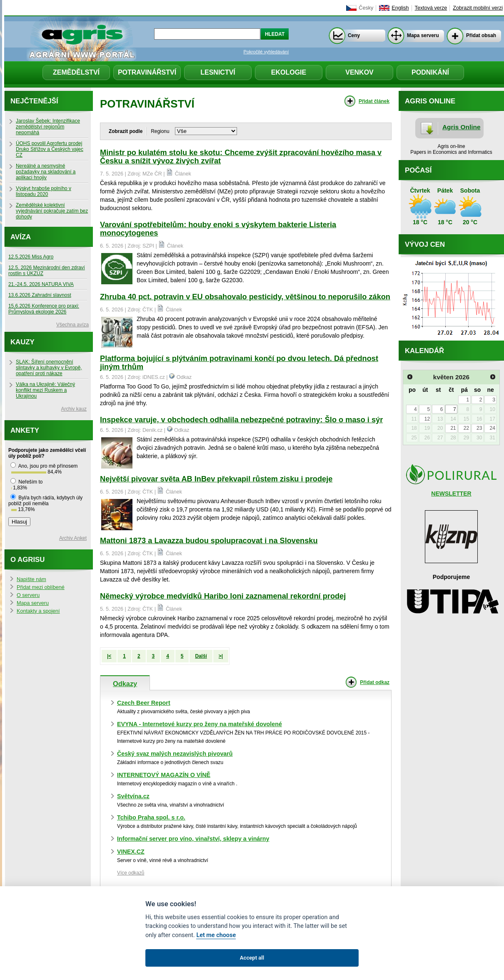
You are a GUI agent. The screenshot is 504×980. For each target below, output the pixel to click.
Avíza (21, 237)
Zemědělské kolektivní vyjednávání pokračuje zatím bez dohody (52, 211)
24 (492, 428)
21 (453, 428)
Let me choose (216, 935)
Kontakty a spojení (38, 611)
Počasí (418, 170)
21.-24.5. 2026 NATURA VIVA (41, 284)
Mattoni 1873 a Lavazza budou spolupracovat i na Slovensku (209, 541)
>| (221, 656)
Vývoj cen (425, 244)
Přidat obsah (481, 35)
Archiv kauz (74, 409)
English (400, 8)
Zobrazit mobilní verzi (478, 8)
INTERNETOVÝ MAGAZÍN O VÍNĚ (164, 775)
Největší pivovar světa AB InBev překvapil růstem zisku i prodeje (216, 479)
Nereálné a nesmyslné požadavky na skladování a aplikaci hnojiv (46, 172)
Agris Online (462, 127)
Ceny (354, 35)
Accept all (252, 958)
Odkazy (125, 684)
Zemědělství (76, 72)
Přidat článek (374, 101)
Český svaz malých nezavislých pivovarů (175, 754)
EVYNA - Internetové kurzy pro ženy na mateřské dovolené (200, 724)
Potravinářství (147, 72)
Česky (366, 8)
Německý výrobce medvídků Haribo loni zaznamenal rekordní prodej (223, 596)
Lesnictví (218, 72)
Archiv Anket (73, 538)
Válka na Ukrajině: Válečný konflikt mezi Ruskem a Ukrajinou (45, 390)
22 (466, 428)
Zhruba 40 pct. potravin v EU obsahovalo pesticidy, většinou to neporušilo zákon (245, 297)
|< (109, 656)
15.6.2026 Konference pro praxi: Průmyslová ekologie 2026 (44, 309)
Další (201, 656)
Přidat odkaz (375, 682)
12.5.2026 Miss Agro (31, 257)
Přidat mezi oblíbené (41, 587)
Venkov (359, 72)
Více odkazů (131, 873)
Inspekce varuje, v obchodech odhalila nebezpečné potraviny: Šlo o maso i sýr (241, 420)
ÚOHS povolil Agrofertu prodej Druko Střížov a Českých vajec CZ (50, 149)
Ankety (25, 430)
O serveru (28, 595)
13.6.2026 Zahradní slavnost (40, 295)
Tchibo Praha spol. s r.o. (151, 817)
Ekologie (289, 72)
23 (479, 428)
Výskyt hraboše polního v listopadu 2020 (44, 191)
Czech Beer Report (144, 703)
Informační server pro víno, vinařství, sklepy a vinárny (193, 839)
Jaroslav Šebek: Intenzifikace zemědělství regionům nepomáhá (48, 127)
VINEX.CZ (131, 852)
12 (427, 419)
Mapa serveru (423, 35)
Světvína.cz (133, 796)
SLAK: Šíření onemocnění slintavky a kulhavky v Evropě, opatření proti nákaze (49, 368)
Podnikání (430, 72)
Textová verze (431, 8)
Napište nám (31, 579)
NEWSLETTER (451, 494)
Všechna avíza (72, 325)
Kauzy (22, 342)
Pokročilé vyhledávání (266, 52)
